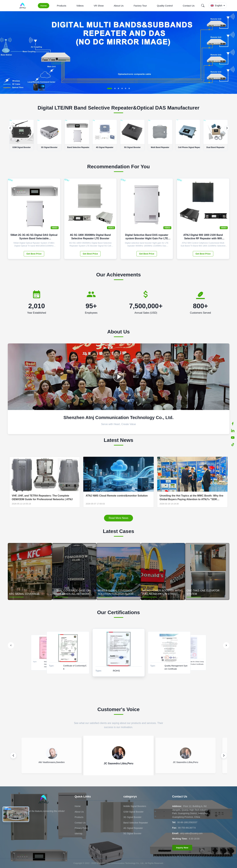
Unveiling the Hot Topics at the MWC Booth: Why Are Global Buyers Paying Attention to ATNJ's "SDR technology (191, 498)
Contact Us (189, 6)
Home (44, 6)
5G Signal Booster (133, 833)
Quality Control (165, 6)
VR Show (99, 6)
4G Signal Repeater (133, 828)
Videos (80, 6)
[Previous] (10, 128)
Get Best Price (34, 254)
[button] (110, 88)
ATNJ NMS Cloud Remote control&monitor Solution (117, 496)
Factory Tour (140, 6)
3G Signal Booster (133, 817)
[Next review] (224, 755)
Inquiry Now (182, 848)
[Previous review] (13, 755)
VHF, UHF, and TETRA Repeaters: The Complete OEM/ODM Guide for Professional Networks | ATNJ (42, 497)
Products (62, 6)
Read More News (119, 518)
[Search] (203, 6)
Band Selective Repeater (136, 823)
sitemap (79, 833)
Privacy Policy (82, 828)
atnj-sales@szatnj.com (191, 833)
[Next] (227, 128)
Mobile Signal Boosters (135, 806)
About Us (119, 6)
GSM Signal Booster (134, 812)
